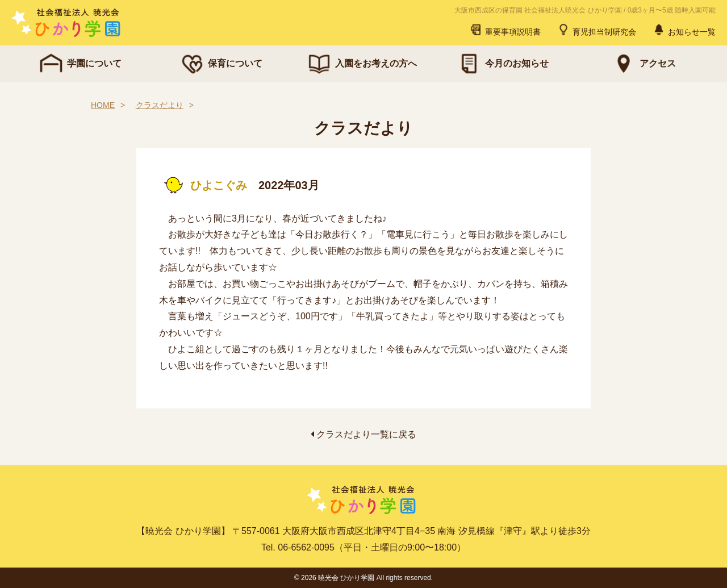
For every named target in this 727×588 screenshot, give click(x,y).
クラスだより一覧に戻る (363, 434)
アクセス (643, 64)
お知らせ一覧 (684, 30)
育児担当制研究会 (596, 30)
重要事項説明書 (505, 30)
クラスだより (160, 105)
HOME (103, 105)
